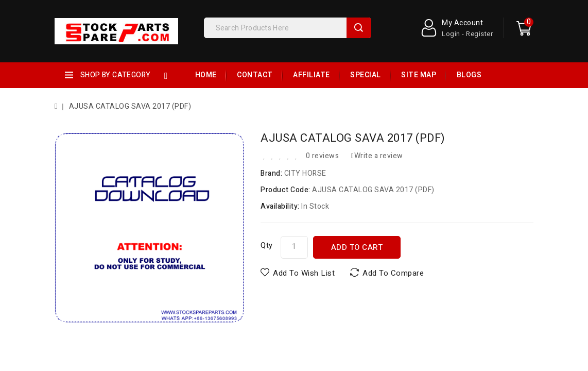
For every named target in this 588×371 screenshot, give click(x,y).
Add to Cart (357, 247)
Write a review (377, 156)
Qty (267, 246)
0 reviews (323, 156)
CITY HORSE (305, 173)
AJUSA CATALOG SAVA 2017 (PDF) (130, 106)
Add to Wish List (304, 273)
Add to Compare (393, 273)
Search (359, 28)
